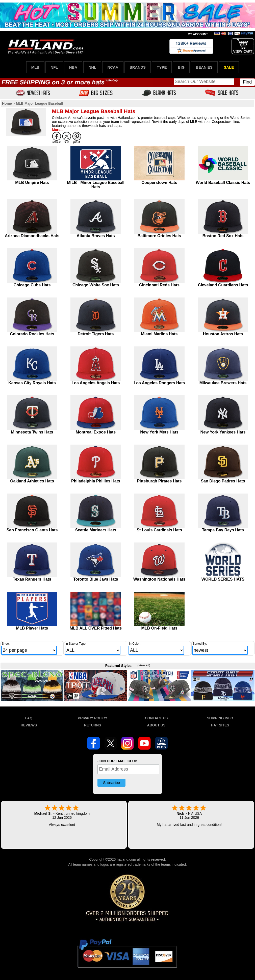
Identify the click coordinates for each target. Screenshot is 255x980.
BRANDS (138, 67)
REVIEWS (29, 725)
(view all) (144, 665)
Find (247, 82)
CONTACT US (156, 718)
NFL (54, 67)
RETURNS (93, 725)
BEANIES (204, 67)
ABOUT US (156, 725)
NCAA (113, 67)
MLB (35, 67)
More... (58, 130)
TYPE (162, 67)
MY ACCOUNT (198, 34)
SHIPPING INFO (220, 718)
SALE (229, 67)
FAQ (29, 718)
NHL (92, 67)
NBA (73, 67)
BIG (181, 67)
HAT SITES (220, 725)
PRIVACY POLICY (93, 718)
